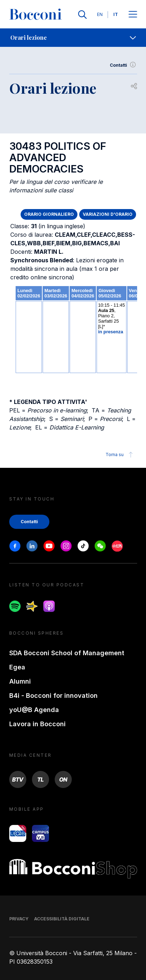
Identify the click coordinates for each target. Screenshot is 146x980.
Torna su (120, 455)
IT (116, 14)
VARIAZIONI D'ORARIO (108, 214)
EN (100, 14)
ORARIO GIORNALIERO (49, 214)
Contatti (123, 65)
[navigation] (73, 38)
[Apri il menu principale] (133, 15)
